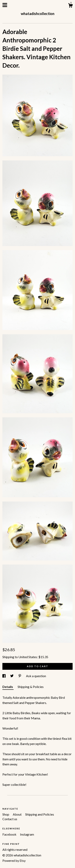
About (17, 814)
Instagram (27, 834)
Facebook (10, 834)
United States (28, 657)
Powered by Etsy (14, 860)
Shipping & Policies (31, 687)
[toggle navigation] (5, 5)
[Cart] (70, 6)
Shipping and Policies (40, 814)
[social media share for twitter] (12, 676)
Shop (6, 814)
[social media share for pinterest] (20, 676)
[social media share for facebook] (4, 676)
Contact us (10, 819)
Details (8, 687)
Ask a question (36, 676)
